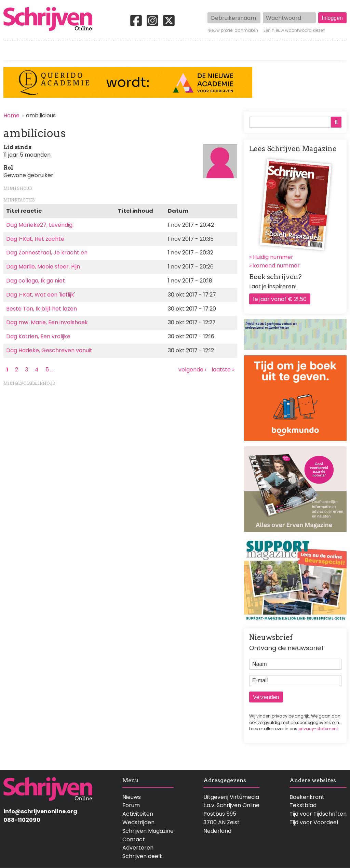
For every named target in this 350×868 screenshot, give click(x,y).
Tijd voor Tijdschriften (318, 814)
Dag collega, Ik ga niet (36, 281)
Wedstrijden (156, 51)
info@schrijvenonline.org (40, 811)
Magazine (260, 51)
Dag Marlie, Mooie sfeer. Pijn (43, 267)
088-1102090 (22, 820)
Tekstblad (303, 805)
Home (12, 51)
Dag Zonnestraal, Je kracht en (47, 253)
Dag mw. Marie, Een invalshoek (47, 322)
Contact (335, 51)
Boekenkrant (307, 797)
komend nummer (276, 266)
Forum (131, 805)
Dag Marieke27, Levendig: (40, 225)
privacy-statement (318, 729)
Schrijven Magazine (148, 831)
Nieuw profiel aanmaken (233, 30)
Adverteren (138, 848)
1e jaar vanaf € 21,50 (280, 299)
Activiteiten (210, 51)
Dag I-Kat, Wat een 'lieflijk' (41, 295)
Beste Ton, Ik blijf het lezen (42, 309)
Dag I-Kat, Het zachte (35, 239)
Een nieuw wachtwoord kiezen (294, 30)
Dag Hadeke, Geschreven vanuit (49, 350)
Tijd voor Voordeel (314, 822)
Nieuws (132, 797)
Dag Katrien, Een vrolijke (38, 336)
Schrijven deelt (142, 856)
